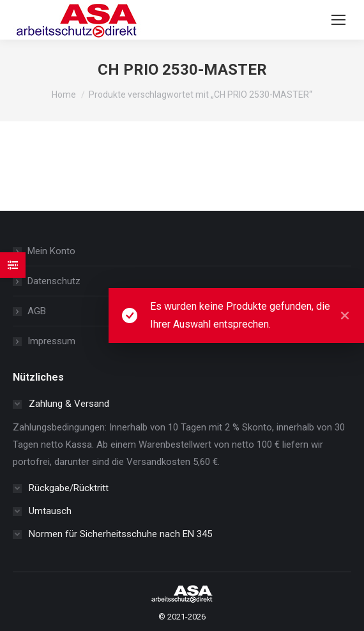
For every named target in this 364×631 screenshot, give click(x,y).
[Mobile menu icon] (338, 20)
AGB (37, 311)
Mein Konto (51, 251)
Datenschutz (54, 281)
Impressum (51, 341)
